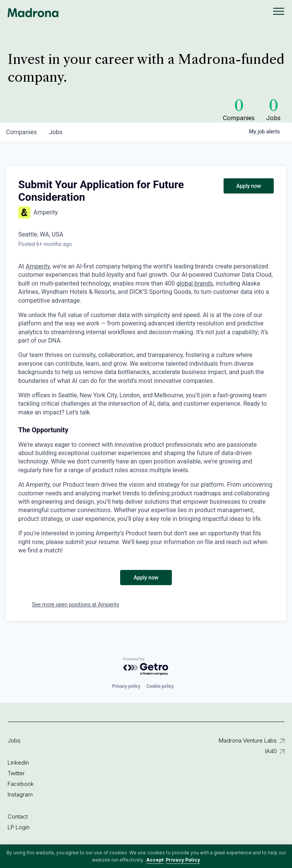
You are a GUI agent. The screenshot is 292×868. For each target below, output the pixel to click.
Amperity (38, 266)
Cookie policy (160, 686)
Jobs (14, 740)
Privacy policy (126, 686)
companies (21, 132)
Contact (18, 816)
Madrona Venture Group (33, 13)
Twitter (16, 773)
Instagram (20, 794)
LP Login (19, 827)
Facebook (21, 784)
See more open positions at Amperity (75, 605)
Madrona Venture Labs (248, 740)
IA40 (271, 751)
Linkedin (18, 762)
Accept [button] (155, 860)
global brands (195, 283)
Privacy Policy (183, 860)
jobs (56, 132)
